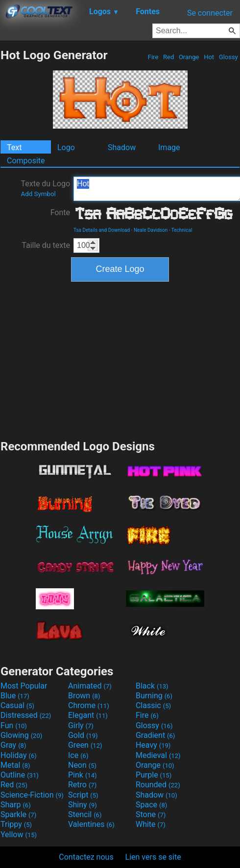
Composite (26, 161)
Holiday (19, 755)
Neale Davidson (151, 230)
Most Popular (24, 686)
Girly (81, 725)
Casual (17, 705)
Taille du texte (46, 245)
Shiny (83, 805)
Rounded (158, 785)
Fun (14, 725)
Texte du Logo (45, 188)
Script (83, 795)
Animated (90, 686)
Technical (182, 230)
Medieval (158, 755)
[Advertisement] (120, 359)
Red (169, 57)
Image (169, 147)
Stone (151, 814)
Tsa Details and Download (102, 230)
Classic (153, 705)
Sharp (16, 805)
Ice (78, 755)
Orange (189, 57)
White (151, 824)
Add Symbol (38, 194)
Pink (83, 775)
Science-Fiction (32, 795)
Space (151, 805)
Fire (153, 57)
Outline (20, 775)
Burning (154, 696)
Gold (83, 735)
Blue (15, 696)
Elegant (88, 715)
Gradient (155, 735)
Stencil (85, 814)
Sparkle (18, 814)
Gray (13, 745)
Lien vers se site (153, 857)
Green (85, 745)
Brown (84, 696)
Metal (15, 765)
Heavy (153, 745)
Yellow (19, 835)
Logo (66, 147)
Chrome (89, 705)
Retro (82, 785)
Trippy (16, 824)
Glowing (21, 735)
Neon (82, 765)
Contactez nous (86, 857)
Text (14, 147)
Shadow (122, 147)
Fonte (60, 212)
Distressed (26, 715)
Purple (154, 775)
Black (152, 686)
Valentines (91, 824)
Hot (209, 57)
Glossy (228, 57)
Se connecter (210, 13)
